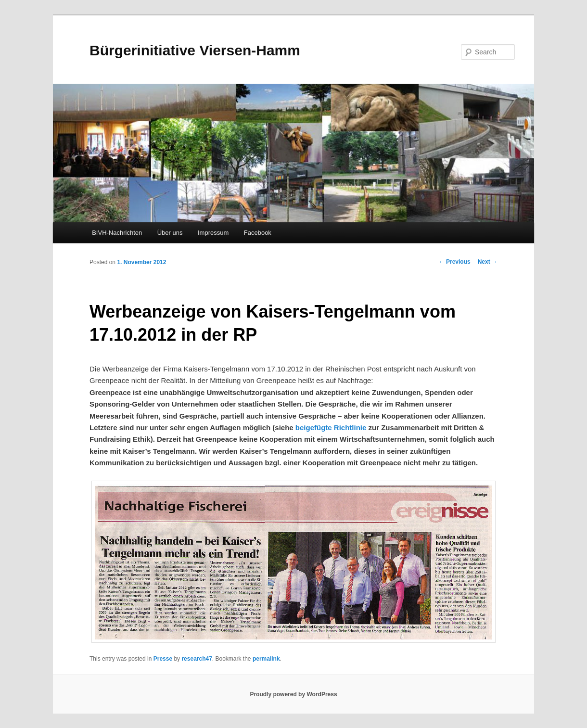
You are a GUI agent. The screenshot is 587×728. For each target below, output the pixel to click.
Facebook (258, 233)
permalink (266, 659)
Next (488, 262)
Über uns (170, 233)
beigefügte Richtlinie (331, 428)
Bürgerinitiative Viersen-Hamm (195, 50)
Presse (163, 659)
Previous (455, 262)
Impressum (213, 233)
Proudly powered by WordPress (293, 694)
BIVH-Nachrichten (117, 233)
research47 (197, 659)
